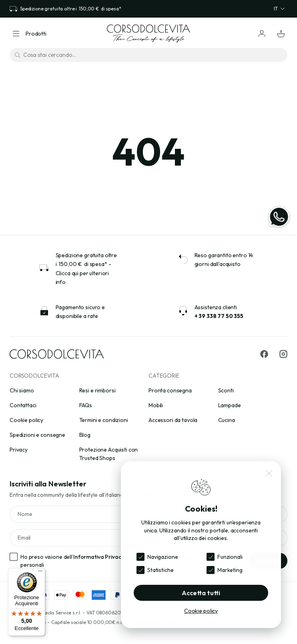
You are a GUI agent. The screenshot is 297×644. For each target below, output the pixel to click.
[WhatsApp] (279, 217)
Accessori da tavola (173, 420)
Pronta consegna (170, 390)
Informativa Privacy (98, 557)
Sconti (226, 390)
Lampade (230, 405)
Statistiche (160, 570)
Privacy (19, 450)
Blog (85, 435)
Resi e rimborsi (97, 390)
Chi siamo (22, 390)
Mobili (156, 405)
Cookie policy (26, 420)
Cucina (227, 420)
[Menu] (40, 573)
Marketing (230, 570)
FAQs (86, 405)
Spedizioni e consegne (37, 435)
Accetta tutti (201, 593)
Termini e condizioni (104, 420)
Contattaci (23, 405)
